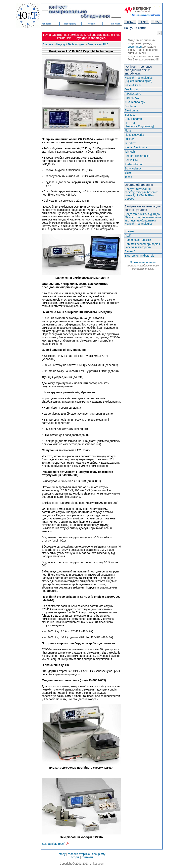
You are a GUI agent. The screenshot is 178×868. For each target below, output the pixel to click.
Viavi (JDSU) (133, 85)
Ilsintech (130, 152)
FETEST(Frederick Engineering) (139, 125)
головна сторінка (79, 854)
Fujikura (130, 139)
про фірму (99, 854)
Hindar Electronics (136, 147)
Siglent (129, 173)
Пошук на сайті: (135, 28)
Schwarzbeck (133, 168)
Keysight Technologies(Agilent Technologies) (139, 79)
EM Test (130, 115)
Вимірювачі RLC (98, 44)
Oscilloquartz (133, 89)
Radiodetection (134, 164)
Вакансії (130, 251)
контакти (87, 857)
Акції (128, 236)
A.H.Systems (133, 94)
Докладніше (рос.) (55, 844)
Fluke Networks (134, 135)
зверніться (135, 47)
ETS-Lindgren (133, 119)
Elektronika (131, 110)
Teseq (128, 177)
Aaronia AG (132, 98)
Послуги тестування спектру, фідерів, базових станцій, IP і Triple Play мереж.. (141, 194)
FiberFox (130, 143)
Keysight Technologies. (90, 38)
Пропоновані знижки (138, 240)
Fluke (128, 131)
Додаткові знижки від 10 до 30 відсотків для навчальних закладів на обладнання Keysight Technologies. (143, 219)
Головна (48, 44)
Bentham (130, 106)
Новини (129, 231)
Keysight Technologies (70, 44)
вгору (62, 854)
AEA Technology (135, 102)
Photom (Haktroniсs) (137, 156)
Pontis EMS (132, 160)
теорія (75, 857)
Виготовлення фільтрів (139, 256)
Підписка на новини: (143, 265)
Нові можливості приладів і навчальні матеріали (142, 246)
